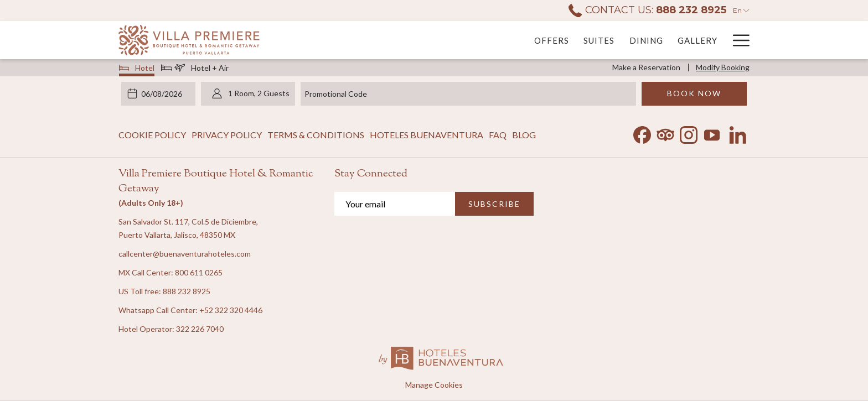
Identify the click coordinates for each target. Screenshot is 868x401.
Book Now (694, 93)
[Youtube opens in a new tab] (712, 132)
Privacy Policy (227, 135)
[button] (163, 93)
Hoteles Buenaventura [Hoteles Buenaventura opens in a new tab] (427, 137)
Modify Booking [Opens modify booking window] (723, 67)
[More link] (737, 40)
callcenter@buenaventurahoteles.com (185, 254)
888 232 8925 (187, 291)
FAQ (498, 135)
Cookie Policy (152, 135)
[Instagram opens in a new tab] (689, 132)
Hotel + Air (195, 69)
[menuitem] (423, 40)
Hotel (137, 69)
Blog (524, 135)
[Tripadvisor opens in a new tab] (665, 132)
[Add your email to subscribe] (395, 204)
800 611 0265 (199, 272)
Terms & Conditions (316, 135)
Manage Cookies (434, 385)
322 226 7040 (200, 329)
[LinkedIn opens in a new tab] (738, 132)
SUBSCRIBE (494, 204)
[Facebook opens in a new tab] (642, 132)
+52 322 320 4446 (231, 310)
